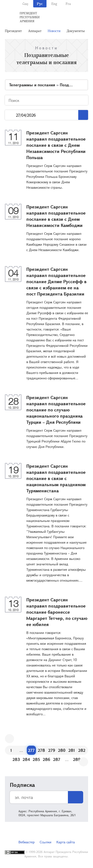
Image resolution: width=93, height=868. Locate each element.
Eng (54, 4)
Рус (40, 4)
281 (72, 750)
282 (82, 750)
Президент (13, 31)
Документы (76, 31)
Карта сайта (66, 842)
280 (62, 750)
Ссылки (46, 842)
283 (16, 759)
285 (36, 759)
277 (31, 750)
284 (26, 759)
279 (52, 750)
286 (46, 759)
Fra (68, 4)
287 (57, 759)
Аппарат (35, 31)
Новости (54, 31)
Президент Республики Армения (30, 17)
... (10, 115)
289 (77, 759)
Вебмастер (27, 842)
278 (41, 750)
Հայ (25, 4)
